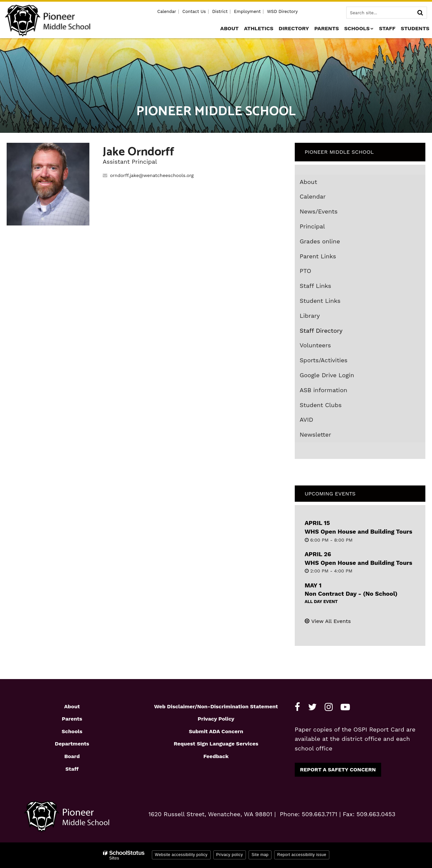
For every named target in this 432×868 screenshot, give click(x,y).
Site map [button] (260, 855)
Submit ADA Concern (216, 731)
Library (322, 317)
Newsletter (316, 434)
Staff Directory (321, 331)
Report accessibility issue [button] (302, 855)
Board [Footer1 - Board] (72, 756)
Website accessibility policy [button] (181, 855)
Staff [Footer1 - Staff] (72, 769)
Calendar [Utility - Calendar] (167, 11)
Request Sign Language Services (216, 744)
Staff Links (316, 286)
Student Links (320, 301)
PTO (306, 271)
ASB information (324, 390)
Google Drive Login (339, 377)
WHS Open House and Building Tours (359, 531)
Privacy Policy (216, 719)
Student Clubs (321, 405)
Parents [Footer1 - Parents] (72, 719)
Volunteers (315, 345)
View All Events (331, 621)
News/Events (319, 211)
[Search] (420, 13)
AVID (319, 421)
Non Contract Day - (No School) (351, 594)
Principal (312, 226)
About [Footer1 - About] (72, 706)
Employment (247, 11)
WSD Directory (282, 11)
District (220, 11)
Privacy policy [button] (230, 855)
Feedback (216, 756)
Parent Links (318, 256)
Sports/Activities (324, 360)
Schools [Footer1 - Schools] (72, 731)
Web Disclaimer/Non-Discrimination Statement (216, 706)
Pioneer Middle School (339, 152)
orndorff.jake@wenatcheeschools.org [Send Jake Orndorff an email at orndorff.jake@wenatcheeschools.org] (152, 175)
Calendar (313, 196)
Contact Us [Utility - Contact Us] (194, 11)
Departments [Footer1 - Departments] (72, 744)
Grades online (332, 243)
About (309, 182)
